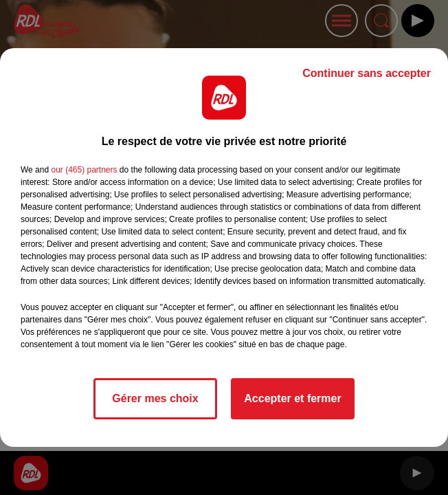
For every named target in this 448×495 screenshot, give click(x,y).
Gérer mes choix (155, 398)
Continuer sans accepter (367, 73)
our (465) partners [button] (84, 170)
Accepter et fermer (292, 398)
